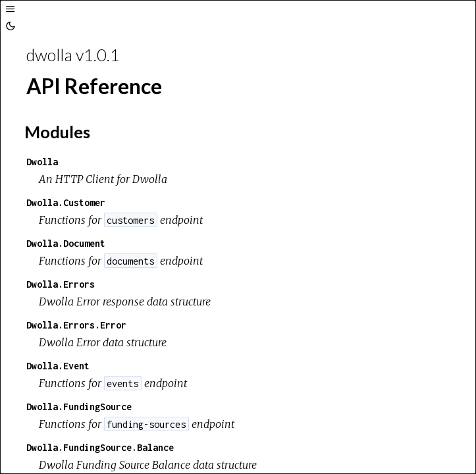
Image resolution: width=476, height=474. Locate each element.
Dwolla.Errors (61, 284)
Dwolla (42, 162)
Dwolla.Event (58, 366)
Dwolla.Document (66, 243)
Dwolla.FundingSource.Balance (100, 447)
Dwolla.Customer (66, 202)
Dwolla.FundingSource (79, 407)
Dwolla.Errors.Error (76, 325)
